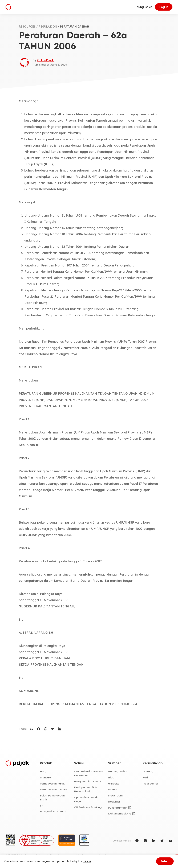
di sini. (87, 861)
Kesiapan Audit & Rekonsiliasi (85, 789)
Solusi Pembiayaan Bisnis (52, 797)
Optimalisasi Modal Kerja (87, 799)
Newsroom (115, 795)
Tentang (148, 771)
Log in (164, 7)
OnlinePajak (45, 60)
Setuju (165, 861)
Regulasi (114, 801)
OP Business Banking (88, 807)
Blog (111, 777)
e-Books (114, 783)
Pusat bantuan (118, 808)
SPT (42, 805)
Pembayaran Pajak (52, 783)
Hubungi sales (142, 7)
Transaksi (46, 777)
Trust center (150, 783)
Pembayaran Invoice (54, 789)
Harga (44, 771)
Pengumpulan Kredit (88, 781)
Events (113, 789)
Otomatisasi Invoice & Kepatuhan (89, 773)
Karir (146, 777)
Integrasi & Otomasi (53, 811)
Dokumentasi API (120, 813)
